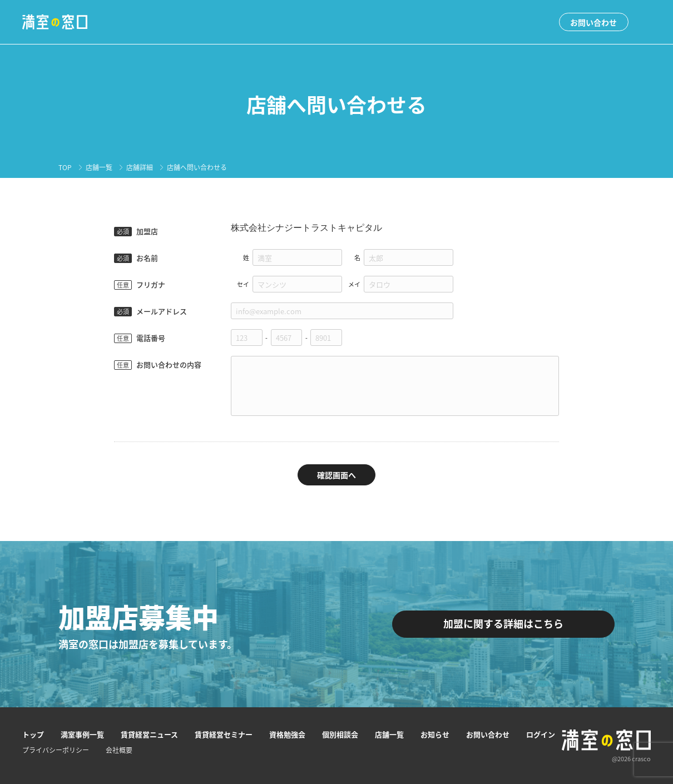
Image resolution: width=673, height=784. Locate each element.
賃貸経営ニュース (149, 734)
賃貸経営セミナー (224, 734)
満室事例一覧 (82, 734)
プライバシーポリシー (56, 750)
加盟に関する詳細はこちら (503, 624)
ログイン (541, 734)
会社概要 (119, 750)
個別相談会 (340, 734)
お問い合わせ (593, 22)
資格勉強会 (287, 734)
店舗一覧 (99, 167)
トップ (33, 734)
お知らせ (435, 734)
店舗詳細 (140, 167)
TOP (65, 167)
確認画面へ (336, 475)
